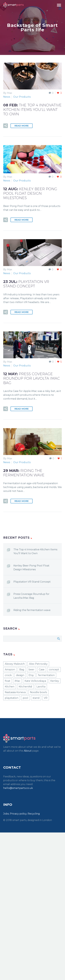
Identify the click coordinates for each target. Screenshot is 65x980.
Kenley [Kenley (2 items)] (55, 681)
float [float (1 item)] (8, 681)
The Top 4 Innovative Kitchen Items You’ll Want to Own (35, 551)
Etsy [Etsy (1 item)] (31, 675)
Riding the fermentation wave (32, 610)
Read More (22, 126)
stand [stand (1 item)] (36, 698)
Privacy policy (18, 814)
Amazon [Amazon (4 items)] (10, 670)
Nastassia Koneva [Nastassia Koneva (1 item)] (15, 692)
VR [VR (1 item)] (46, 698)
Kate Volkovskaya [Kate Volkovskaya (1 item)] (35, 681)
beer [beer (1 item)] (31, 670)
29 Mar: (24, 473)
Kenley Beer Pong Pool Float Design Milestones (31, 568)
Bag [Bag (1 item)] (22, 670)
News (7, 97)
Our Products (22, 97)
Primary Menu (59, 5)
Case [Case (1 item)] (42, 670)
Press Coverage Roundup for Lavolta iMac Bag (31, 596)
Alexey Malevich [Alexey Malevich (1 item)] (15, 664)
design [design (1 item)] (20, 675)
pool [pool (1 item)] (25, 698)
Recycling (34, 814)
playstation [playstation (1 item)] (12, 698)
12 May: (32, 378)
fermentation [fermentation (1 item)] (46, 675)
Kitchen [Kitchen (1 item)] (10, 687)
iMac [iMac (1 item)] (17, 681)
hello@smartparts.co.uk (18, 788)
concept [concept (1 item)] (54, 670)
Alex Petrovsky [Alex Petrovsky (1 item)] (38, 664)
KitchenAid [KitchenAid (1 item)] (25, 687)
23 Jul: (26, 284)
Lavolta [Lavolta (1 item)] (41, 687)
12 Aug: (30, 193)
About (28, 751)
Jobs (6, 814)
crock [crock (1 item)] (8, 675)
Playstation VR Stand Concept (32, 582)
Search (58, 639)
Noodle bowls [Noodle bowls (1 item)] (38, 692)
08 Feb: (32, 109)
